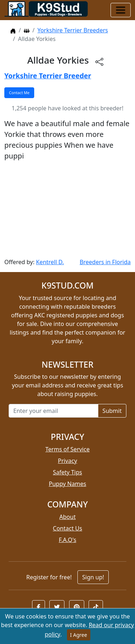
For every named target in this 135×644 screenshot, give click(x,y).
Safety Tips (67, 472)
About (67, 517)
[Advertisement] (67, 210)
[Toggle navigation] (121, 10)
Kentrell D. (50, 262)
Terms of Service (67, 449)
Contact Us (67, 528)
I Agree (79, 635)
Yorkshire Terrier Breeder (48, 76)
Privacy (67, 461)
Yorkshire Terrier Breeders (73, 30)
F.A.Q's (67, 540)
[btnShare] (99, 61)
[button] (39, 607)
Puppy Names (67, 484)
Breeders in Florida (105, 262)
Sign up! (93, 577)
